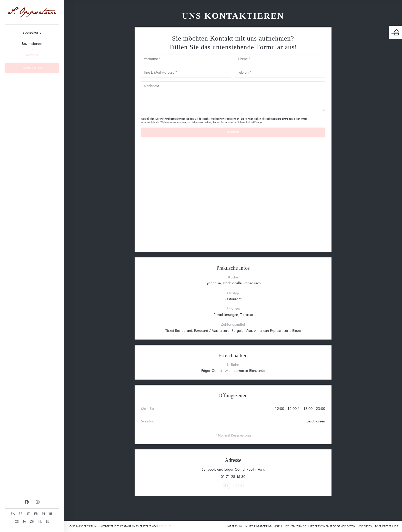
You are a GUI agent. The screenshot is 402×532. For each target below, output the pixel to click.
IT (28, 514)
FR (36, 514)
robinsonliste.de (150, 122)
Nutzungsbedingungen (264, 526)
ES (21, 514)
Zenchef (165, 526)
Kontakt (32, 55)
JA (24, 521)
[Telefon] (280, 73)
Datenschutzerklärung (249, 122)
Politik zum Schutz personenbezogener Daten (320, 526)
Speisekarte (32, 32)
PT (44, 514)
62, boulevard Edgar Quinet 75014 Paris (254, 470)
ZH (32, 521)
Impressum (234, 526)
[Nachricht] (233, 97)
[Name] (280, 59)
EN (13, 514)
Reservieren (32, 67)
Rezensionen (32, 44)
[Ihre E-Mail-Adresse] (186, 73)
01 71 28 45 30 (233, 477)
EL (48, 521)
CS (17, 521)
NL (40, 521)
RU (51, 514)
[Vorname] (186, 59)
